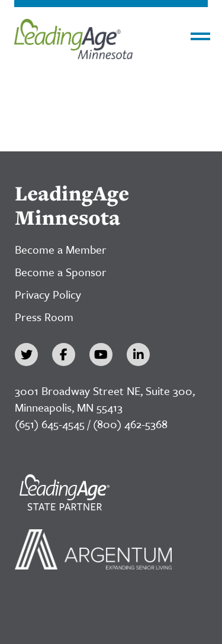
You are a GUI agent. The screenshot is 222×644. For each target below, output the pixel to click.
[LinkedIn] (138, 355)
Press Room (44, 317)
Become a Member (61, 249)
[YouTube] (101, 355)
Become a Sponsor (61, 272)
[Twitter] (26, 355)
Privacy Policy (48, 294)
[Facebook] (64, 355)
